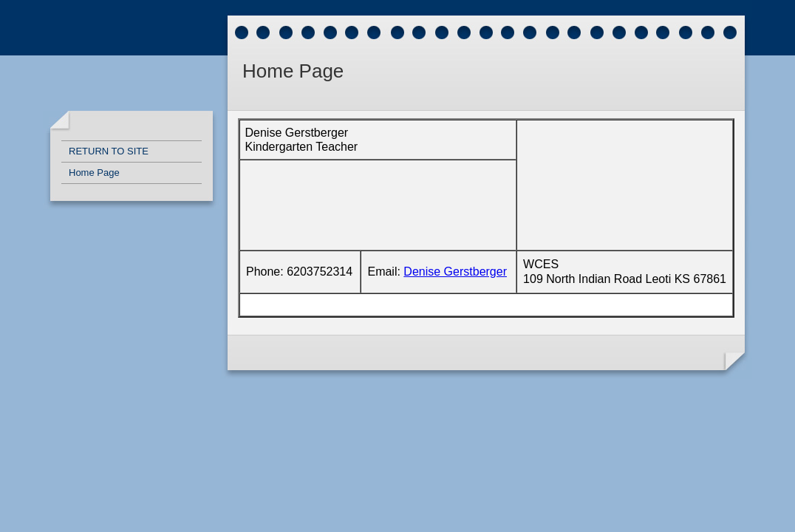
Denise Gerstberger (455, 272)
